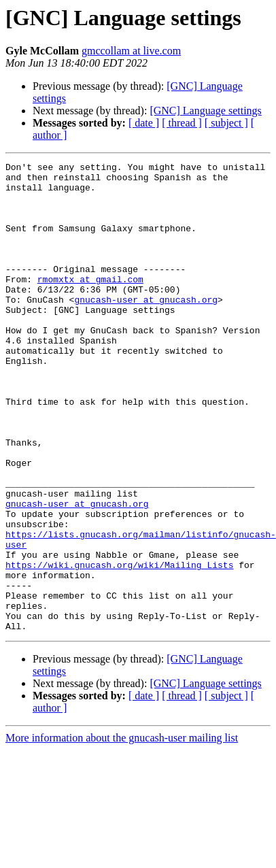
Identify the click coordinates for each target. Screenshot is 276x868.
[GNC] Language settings (205, 111)
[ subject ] (226, 123)
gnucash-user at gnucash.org (146, 328)
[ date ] (144, 123)
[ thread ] (182, 123)
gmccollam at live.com (131, 51)
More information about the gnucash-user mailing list (122, 819)
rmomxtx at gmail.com (90, 303)
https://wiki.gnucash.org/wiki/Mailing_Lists (119, 634)
